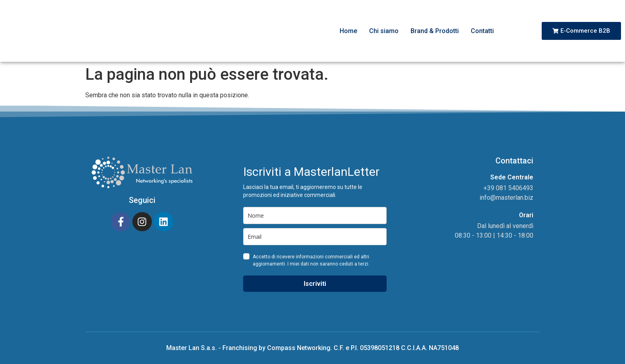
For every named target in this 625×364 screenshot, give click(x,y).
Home (348, 31)
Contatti (482, 31)
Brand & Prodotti (435, 31)
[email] (315, 237)
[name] (315, 215)
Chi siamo (384, 31)
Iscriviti (315, 284)
